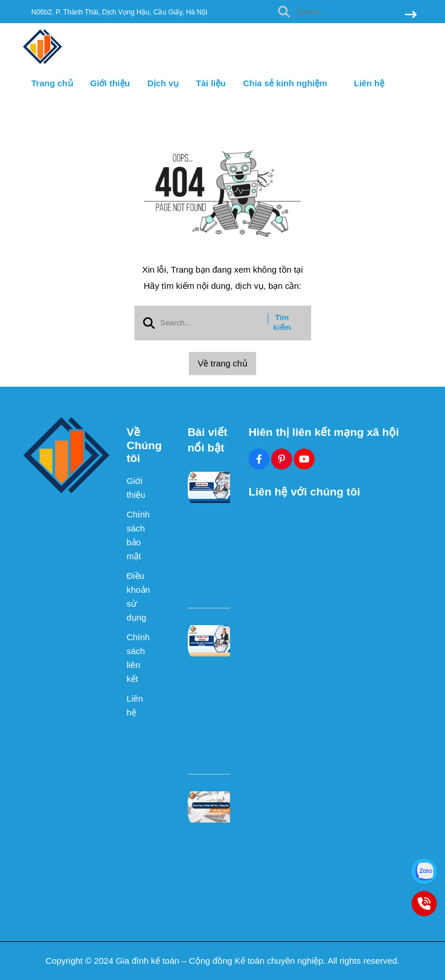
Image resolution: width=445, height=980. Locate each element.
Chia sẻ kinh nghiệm (289, 83)
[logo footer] (67, 455)
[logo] (43, 63)
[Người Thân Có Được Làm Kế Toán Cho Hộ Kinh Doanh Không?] (211, 487)
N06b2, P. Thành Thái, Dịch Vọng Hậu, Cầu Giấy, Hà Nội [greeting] (119, 12)
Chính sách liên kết (137, 658)
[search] (344, 12)
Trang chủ (52, 83)
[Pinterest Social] (282, 459)
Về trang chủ (222, 363)
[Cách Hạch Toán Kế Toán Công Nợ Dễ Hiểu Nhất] (211, 807)
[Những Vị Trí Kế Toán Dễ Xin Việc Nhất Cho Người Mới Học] (211, 641)
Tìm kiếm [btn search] (282, 322)
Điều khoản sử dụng (137, 597)
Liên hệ (369, 83)
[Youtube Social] (304, 459)
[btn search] (411, 15)
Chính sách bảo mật (137, 535)
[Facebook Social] (259, 459)
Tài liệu (211, 83)
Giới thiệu (110, 83)
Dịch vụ (163, 83)
